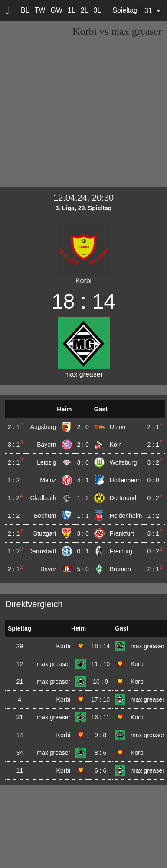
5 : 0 (83, 569)
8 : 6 (100, 753)
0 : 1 (83, 551)
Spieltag (125, 10)
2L (85, 10)
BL (25, 10)
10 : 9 (100, 682)
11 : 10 (100, 664)
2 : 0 (83, 427)
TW (40, 10)
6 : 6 (100, 770)
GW (56, 10)
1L (72, 10)
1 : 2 (83, 498)
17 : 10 (100, 699)
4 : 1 (83, 480)
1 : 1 (83, 516)
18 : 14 (100, 646)
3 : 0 (83, 462)
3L (98, 10)
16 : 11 (100, 717)
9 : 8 (100, 735)
